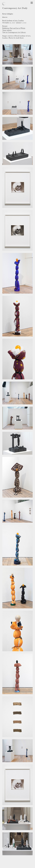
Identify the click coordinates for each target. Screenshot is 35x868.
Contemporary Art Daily (15, 8)
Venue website (7, 30)
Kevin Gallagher (8, 14)
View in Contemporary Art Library (14, 32)
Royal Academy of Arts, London (13, 21)
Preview (5, 26)
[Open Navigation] (32, 3)
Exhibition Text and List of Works (14, 28)
